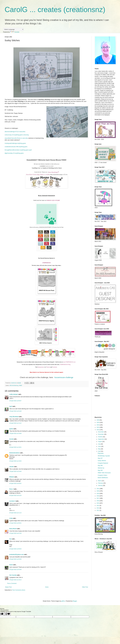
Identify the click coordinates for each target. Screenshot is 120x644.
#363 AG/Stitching (14, 385)
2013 (98, 508)
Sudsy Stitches (102, 461)
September (101, 439)
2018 (98, 496)
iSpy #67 (100, 458)
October (100, 437)
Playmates (101, 453)
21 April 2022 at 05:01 (15, 523)
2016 (98, 501)
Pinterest (48, 367)
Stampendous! (41, 367)
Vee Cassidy (13, 575)
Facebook (55, 367)
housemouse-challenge (64, 377)
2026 (98, 420)
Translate (15, 32)
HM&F (21, 385)
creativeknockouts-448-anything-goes (16, 147)
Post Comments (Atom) (19, 590)
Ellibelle (12, 477)
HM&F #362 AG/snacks (104, 473)
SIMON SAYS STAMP (53, 200)
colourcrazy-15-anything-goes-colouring (17, 135)
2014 (98, 506)
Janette (11, 467)
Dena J (11, 489)
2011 (98, 510)
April (11, 406)
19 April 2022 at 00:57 (15, 401)
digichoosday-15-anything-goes (14, 153)
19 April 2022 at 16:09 (15, 433)
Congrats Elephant (103, 463)
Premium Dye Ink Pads (58, 227)
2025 (98, 422)
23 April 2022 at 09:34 (15, 549)
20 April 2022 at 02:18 (15, 495)
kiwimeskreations (14, 453)
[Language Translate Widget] (13, 29)
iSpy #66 (100, 465)
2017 (98, 498)
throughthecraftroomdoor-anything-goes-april (18, 150)
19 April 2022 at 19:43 (15, 461)
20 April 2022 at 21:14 (15, 513)
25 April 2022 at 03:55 (15, 559)
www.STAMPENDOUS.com (69, 362)
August (100, 442)
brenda (11, 439)
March (100, 481)
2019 (98, 494)
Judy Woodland (14, 417)
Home (47, 587)
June (100, 446)
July (99, 444)
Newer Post (8, 587)
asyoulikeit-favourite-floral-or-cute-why (16, 138)
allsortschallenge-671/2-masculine (15, 132)
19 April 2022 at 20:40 (15, 471)
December (101, 432)
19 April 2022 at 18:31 (15, 447)
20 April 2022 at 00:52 (15, 483)
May (99, 449)
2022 (98, 430)
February (101, 483)
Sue (10, 539)
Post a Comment (12, 583)
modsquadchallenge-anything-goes (15, 143)
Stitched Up (101, 468)
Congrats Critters (102, 475)
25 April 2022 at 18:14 (15, 580)
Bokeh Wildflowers (103, 478)
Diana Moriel (13, 529)
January (100, 486)
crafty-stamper (14, 394)
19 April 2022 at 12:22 (15, 423)
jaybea (11, 429)
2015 (98, 503)
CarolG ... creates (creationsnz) (55, 10)
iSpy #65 (100, 470)
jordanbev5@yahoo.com (16, 554)
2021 (98, 489)
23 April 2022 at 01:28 (15, 533)
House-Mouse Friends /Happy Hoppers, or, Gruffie (37, 175)
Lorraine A (12, 501)
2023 (98, 427)
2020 (98, 491)
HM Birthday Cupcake (104, 456)
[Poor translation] (8, 614)
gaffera (63, 601)
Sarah (11, 565)
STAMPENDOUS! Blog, (65, 365)
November (101, 434)
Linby (11, 518)
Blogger (75, 601)
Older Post (85, 587)
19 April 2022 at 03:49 (15, 411)
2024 (98, 425)
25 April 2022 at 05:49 (15, 570)
